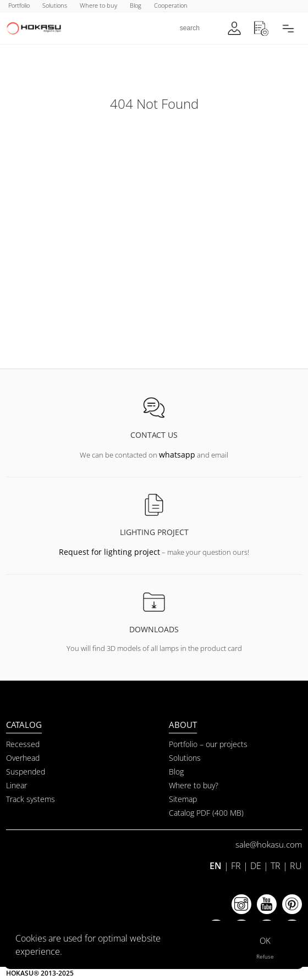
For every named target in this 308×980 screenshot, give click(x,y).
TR (276, 866)
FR (236, 866)
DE (256, 866)
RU (296, 866)
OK (265, 940)
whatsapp (177, 455)
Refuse (265, 956)
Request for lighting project (109, 552)
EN (216, 866)
